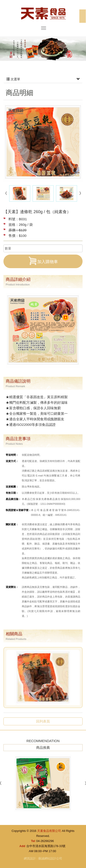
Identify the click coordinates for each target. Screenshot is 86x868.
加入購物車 (43, 261)
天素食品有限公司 (43, 13)
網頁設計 (30, 858)
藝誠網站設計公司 (50, 858)
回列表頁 (43, 721)
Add (22, 846)
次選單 (43, 79)
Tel (33, 841)
